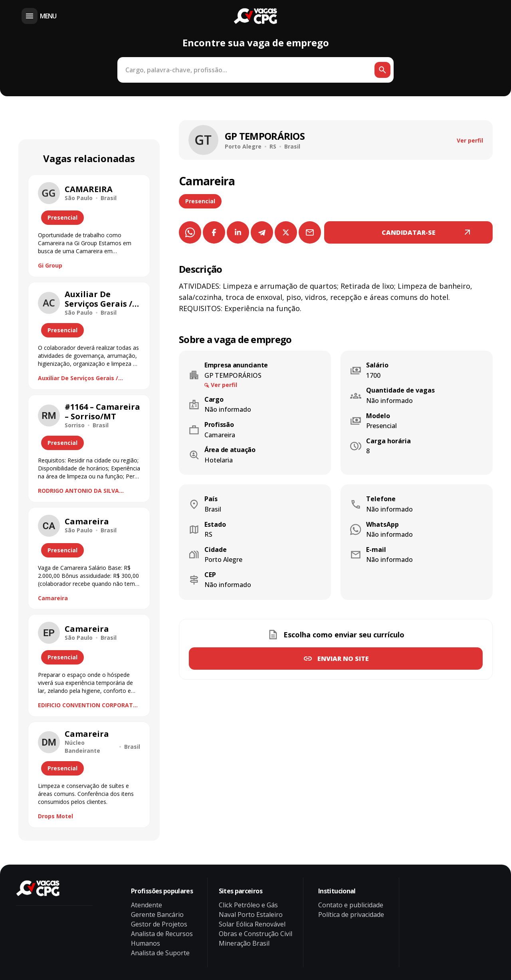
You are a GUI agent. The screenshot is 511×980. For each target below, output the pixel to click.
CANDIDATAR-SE (409, 232)
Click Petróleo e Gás (248, 905)
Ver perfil (470, 140)
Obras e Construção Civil (255, 934)
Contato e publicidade (351, 905)
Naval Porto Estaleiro (251, 915)
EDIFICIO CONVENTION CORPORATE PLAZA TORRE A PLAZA (87, 705)
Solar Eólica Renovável (252, 924)
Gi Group (50, 265)
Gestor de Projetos (159, 924)
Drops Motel (55, 816)
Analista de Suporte (160, 953)
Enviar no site (343, 659)
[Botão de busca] (382, 70)
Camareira (53, 598)
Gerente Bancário (157, 915)
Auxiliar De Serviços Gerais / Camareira (78, 378)
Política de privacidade (351, 915)
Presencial (200, 201)
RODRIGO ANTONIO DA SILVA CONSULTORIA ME (78, 491)
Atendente (147, 905)
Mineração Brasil (244, 943)
